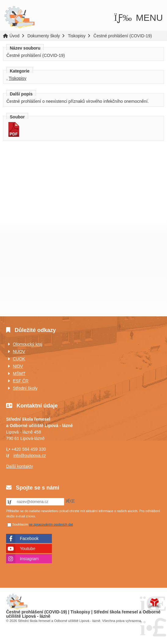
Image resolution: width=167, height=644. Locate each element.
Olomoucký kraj (27, 344)
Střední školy (25, 388)
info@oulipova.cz (30, 456)
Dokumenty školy (44, 36)
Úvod (20, 17)
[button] (139, 18)
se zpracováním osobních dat (51, 524)
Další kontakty (20, 466)
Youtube (28, 549)
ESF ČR (21, 381)
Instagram (29, 559)
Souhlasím (20, 524)
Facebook (29, 538)
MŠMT (19, 374)
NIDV (18, 366)
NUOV (19, 352)
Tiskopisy (77, 36)
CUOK (19, 359)
